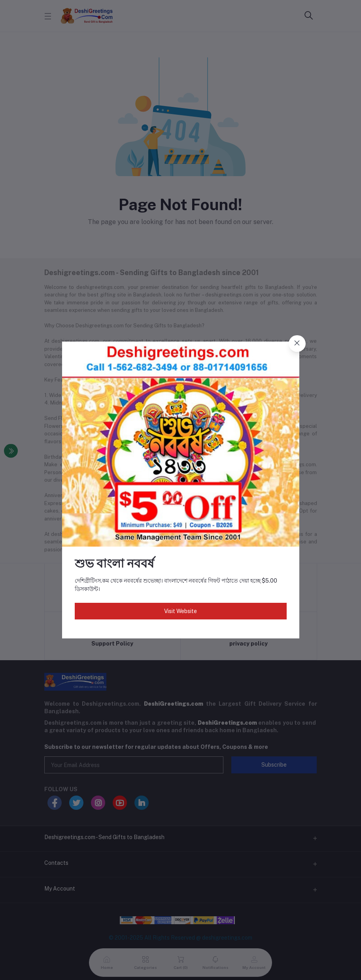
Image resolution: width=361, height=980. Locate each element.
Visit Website (180, 611)
